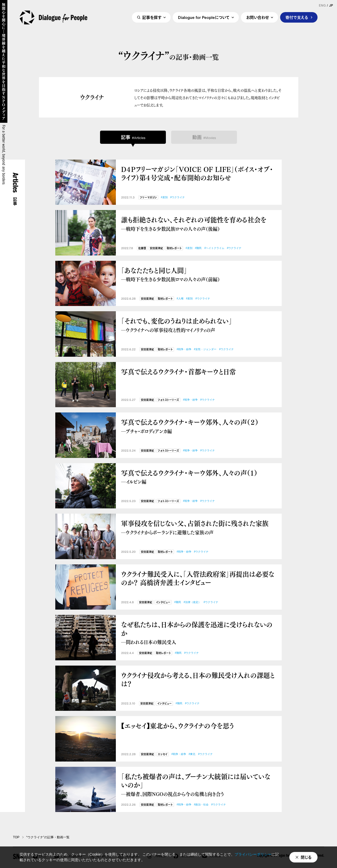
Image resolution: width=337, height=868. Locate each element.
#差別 (164, 197)
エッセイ (163, 754)
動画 (204, 137)
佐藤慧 (142, 248)
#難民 (199, 248)
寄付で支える (297, 18)
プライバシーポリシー (253, 854)
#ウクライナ (178, 197)
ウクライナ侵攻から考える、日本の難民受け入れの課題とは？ (198, 679)
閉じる (306, 857)
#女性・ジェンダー (205, 349)
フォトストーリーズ (168, 400)
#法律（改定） (192, 602)
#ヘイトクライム (214, 248)
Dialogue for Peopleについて (204, 18)
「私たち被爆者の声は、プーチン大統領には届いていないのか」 (199, 785)
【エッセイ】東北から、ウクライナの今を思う (178, 726)
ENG (322, 6)
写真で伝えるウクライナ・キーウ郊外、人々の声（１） (199, 477)
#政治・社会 (201, 805)
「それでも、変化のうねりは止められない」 (199, 325)
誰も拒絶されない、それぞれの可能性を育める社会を (199, 224)
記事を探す (152, 18)
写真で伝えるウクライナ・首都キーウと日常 (179, 372)
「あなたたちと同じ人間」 (199, 274)
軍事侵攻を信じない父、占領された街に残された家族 (199, 527)
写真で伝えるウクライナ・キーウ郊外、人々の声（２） (199, 426)
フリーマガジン (148, 198)
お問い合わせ (257, 18)
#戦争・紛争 (184, 349)
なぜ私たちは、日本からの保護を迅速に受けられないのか (199, 633)
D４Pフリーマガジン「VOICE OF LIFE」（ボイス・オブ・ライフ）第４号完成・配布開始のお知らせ (197, 173)
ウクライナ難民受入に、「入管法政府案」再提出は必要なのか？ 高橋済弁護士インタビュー (198, 578)
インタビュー (163, 602)
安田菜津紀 (156, 248)
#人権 (180, 298)
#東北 (192, 754)
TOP (16, 837)
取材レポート (174, 248)
